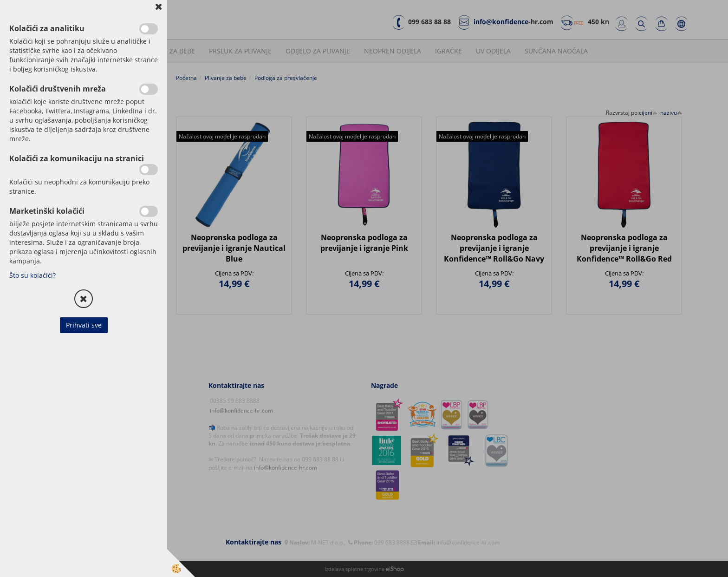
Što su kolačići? (32, 275)
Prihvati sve (84, 325)
